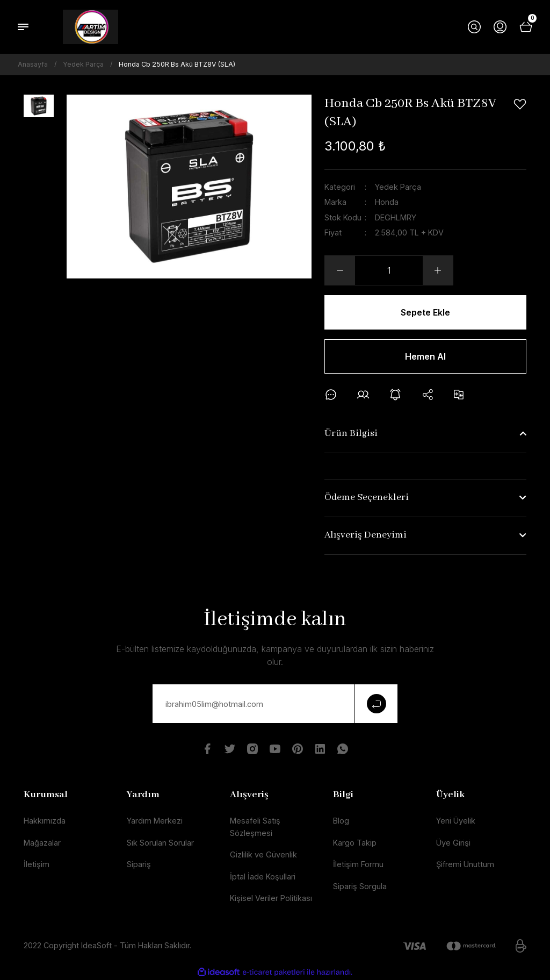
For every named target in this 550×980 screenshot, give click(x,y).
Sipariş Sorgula (360, 886)
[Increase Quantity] (438, 270)
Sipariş (139, 864)
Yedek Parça (398, 187)
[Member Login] (500, 27)
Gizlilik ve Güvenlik (263, 854)
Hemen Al (425, 356)
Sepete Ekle (425, 312)
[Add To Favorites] (520, 104)
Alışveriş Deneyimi (366, 535)
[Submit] (376, 704)
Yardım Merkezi (155, 821)
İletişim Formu (358, 864)
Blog (341, 821)
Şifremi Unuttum (465, 864)
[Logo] (91, 27)
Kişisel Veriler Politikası (271, 898)
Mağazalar (42, 843)
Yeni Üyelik (456, 821)
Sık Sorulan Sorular (160, 843)
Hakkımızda (45, 821)
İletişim (37, 864)
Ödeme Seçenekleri (367, 498)
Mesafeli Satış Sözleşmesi (255, 827)
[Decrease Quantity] (340, 270)
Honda (387, 202)
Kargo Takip (355, 843)
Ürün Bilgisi (351, 434)
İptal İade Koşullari (263, 877)
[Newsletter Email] (275, 704)
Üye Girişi (453, 843)
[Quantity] (389, 270)
